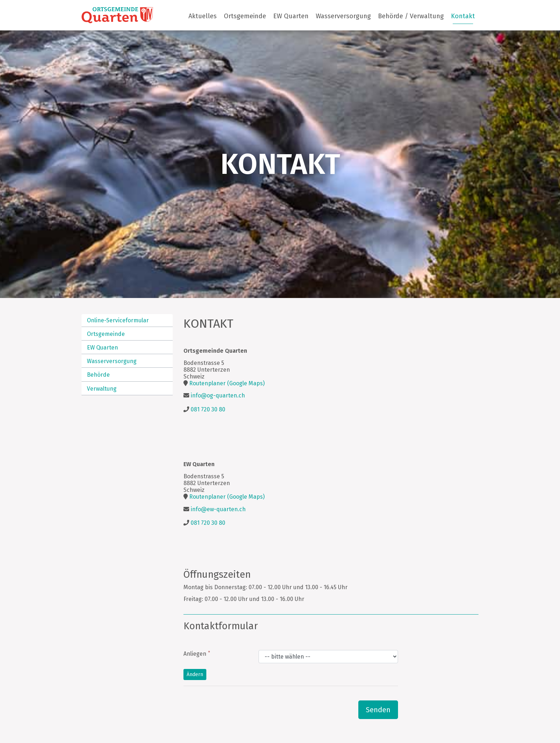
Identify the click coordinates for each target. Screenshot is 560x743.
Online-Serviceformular (118, 320)
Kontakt (463, 16)
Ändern (195, 674)
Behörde (98, 375)
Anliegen (195, 654)
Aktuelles (203, 16)
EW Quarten (291, 16)
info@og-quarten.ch (218, 395)
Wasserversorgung (343, 16)
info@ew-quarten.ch (218, 509)
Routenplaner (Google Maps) (227, 383)
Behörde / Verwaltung (411, 16)
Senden (378, 710)
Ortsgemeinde (245, 16)
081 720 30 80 (208, 409)
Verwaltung (102, 389)
